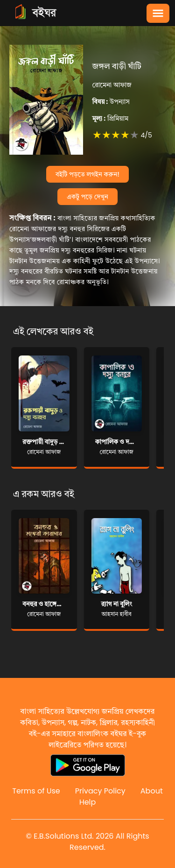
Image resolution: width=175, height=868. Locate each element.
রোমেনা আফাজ (112, 85)
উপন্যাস (111, 102)
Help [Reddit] (88, 802)
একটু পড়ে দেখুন (87, 197)
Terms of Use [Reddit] (36, 791)
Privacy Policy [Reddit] (100, 791)
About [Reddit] (152, 791)
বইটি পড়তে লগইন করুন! (87, 174)
